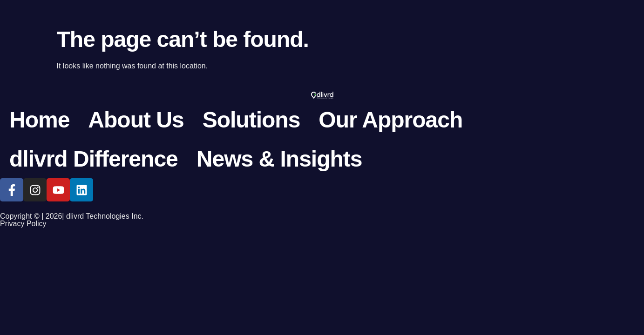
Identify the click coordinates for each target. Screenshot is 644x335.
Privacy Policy (23, 224)
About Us (136, 120)
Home (39, 120)
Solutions (251, 120)
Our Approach (390, 120)
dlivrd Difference (94, 159)
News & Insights (279, 159)
